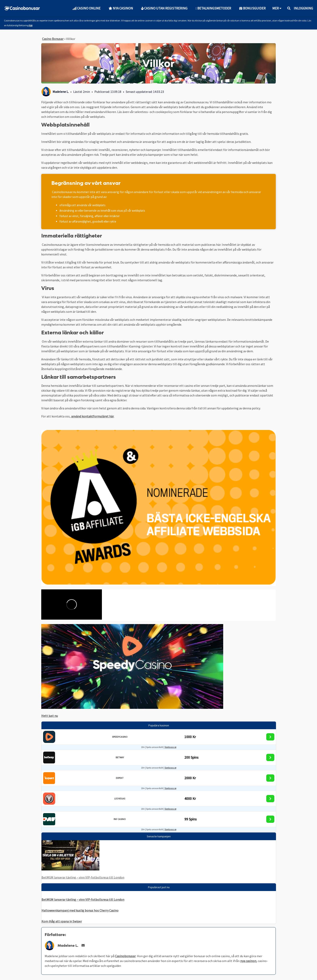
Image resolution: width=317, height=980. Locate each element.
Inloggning (303, 8)
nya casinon (248, 961)
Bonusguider (252, 8)
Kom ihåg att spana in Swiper (62, 921)
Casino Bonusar (53, 39)
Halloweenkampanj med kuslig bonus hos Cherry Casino (80, 910)
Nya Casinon (121, 8)
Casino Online (86, 8)
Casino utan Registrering (164, 8)
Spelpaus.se (170, 747)
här (31, 25)
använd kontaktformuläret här (92, 416)
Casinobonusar (125, 956)
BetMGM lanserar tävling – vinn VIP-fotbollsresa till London (83, 877)
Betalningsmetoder (213, 8)
